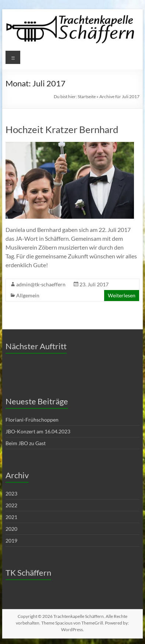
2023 (11, 493)
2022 (11, 505)
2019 (11, 541)
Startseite (87, 96)
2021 (11, 517)
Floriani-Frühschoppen (32, 420)
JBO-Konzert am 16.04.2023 (38, 431)
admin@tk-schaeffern (41, 284)
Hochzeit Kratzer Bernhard (62, 129)
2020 (11, 529)
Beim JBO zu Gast (26, 443)
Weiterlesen (122, 295)
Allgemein (28, 295)
